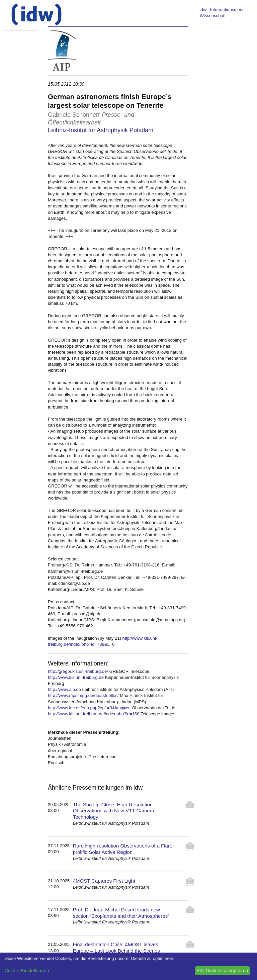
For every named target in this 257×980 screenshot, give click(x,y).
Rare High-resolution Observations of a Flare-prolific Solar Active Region (124, 849)
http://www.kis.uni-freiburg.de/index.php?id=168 (94, 714)
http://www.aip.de (64, 689)
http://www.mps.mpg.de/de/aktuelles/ (83, 695)
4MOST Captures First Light (104, 881)
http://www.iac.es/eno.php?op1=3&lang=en (89, 708)
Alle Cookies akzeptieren (222, 971)
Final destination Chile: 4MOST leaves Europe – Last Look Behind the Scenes (116, 948)
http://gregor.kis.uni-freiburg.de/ (78, 671)
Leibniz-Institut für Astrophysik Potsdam (101, 130)
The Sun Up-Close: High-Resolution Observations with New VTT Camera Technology (114, 811)
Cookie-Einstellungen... (29, 971)
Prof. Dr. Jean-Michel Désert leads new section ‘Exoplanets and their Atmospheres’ (121, 913)
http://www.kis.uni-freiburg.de (76, 677)
